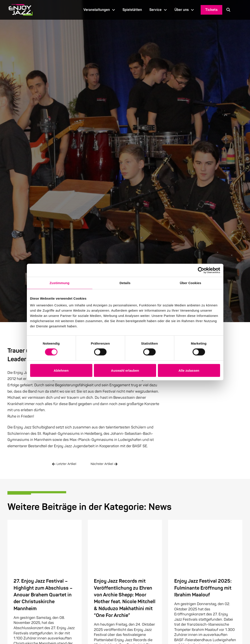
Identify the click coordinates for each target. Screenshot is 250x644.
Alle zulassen (189, 370)
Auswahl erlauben (125, 370)
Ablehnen (61, 370)
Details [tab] (125, 283)
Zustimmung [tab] (59, 283)
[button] (228, 10)
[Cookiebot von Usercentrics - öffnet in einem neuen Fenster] (201, 270)
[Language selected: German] (239, 10)
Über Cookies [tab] (191, 283)
